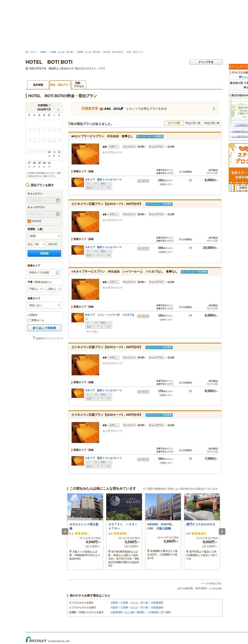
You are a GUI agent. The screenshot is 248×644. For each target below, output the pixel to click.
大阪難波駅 (157, 603)
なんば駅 (130, 612)
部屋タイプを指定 (39, 273)
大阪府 (43, 52)
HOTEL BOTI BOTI (113, 52)
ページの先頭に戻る (211, 583)
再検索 (44, 253)
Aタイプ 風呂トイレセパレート (104, 180)
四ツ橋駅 (166, 612)
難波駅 (140, 612)
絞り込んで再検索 (44, 328)
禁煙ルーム (36, 320)
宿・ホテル (31, 52)
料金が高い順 (212, 123)
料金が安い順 (193, 123)
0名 (56, 244)
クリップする (206, 62)
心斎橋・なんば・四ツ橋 (61, 52)
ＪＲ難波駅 (152, 612)
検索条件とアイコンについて (48, 338)
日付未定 (34, 221)
